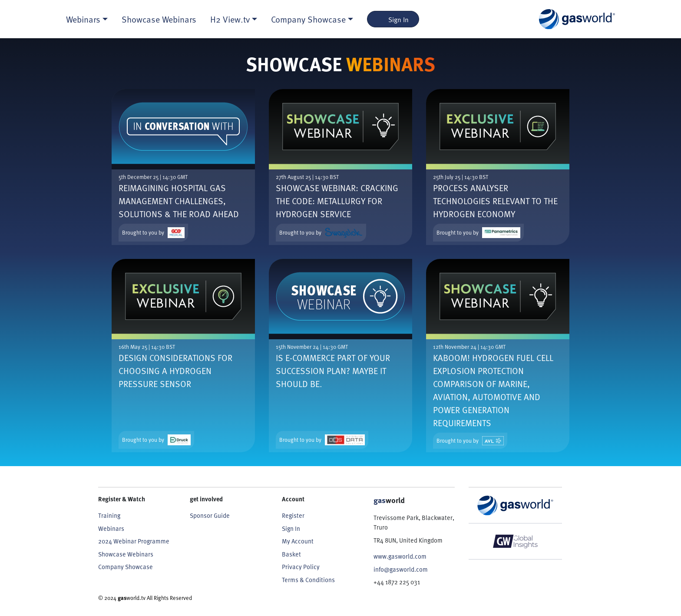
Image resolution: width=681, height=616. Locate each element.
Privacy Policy (301, 566)
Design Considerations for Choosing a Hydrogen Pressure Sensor (175, 371)
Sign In (393, 19)
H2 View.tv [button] (230, 19)
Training (109, 515)
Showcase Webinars (159, 19)
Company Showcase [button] (308, 19)
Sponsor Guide (210, 515)
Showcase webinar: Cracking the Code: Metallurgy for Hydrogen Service (337, 201)
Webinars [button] (83, 19)
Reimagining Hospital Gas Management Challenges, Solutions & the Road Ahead (179, 201)
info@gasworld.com (401, 569)
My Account (298, 541)
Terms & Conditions (308, 580)
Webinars (111, 528)
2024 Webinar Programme (134, 541)
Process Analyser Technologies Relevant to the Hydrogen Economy (495, 201)
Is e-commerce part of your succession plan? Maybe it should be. (333, 371)
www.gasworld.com (400, 556)
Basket (291, 554)
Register (293, 515)
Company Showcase (126, 566)
